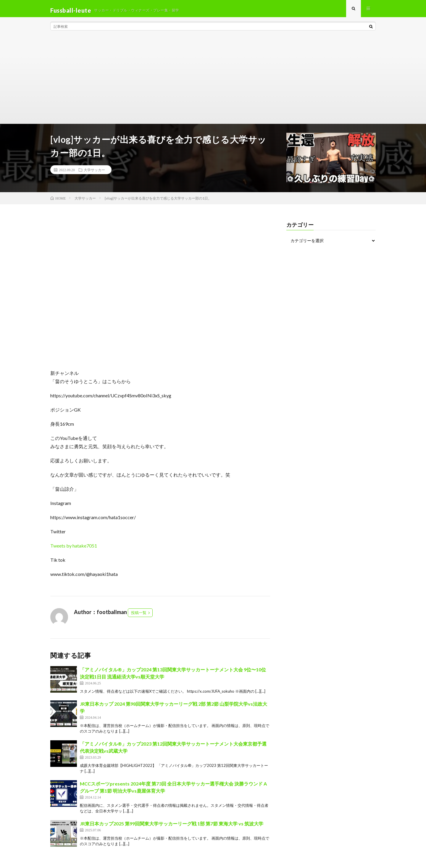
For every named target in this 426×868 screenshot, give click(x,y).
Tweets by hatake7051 (74, 549)
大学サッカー (94, 173)
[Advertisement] (213, 83)
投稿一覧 (139, 616)
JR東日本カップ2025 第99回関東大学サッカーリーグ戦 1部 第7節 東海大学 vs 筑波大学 (172, 827)
